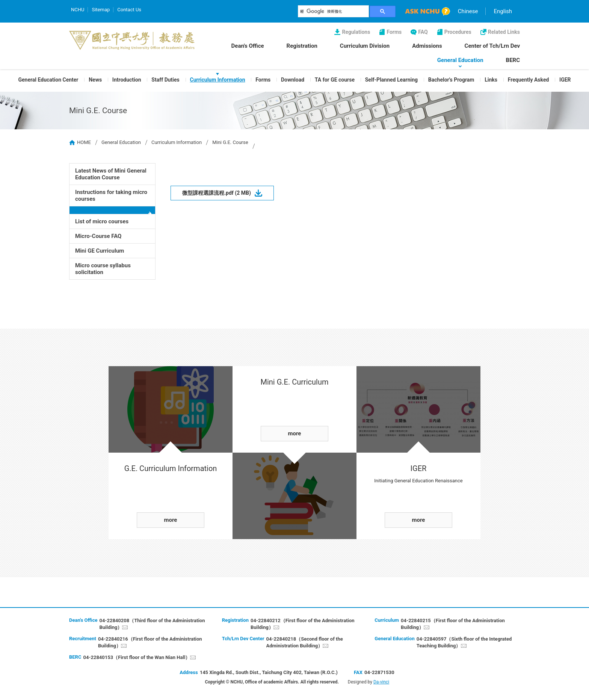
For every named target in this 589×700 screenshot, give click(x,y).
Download (293, 80)
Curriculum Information (218, 80)
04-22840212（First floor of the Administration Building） (303, 624)
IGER (565, 80)
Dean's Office (248, 46)
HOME (84, 142)
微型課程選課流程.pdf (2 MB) (217, 193)
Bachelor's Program (451, 80)
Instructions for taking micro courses (111, 195)
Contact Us (129, 10)
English (503, 11)
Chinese (468, 11)
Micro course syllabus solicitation (103, 269)
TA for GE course (335, 80)
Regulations (356, 32)
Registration (302, 46)
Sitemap (101, 10)
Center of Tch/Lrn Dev (492, 46)
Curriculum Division (365, 46)
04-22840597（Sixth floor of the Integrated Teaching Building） (464, 642)
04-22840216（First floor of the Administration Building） (150, 642)
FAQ (423, 32)
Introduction (127, 80)
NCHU (78, 10)
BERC (513, 60)
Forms (394, 32)
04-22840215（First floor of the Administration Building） (453, 624)
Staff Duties (165, 80)
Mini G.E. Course (230, 142)
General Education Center (48, 80)
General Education (460, 60)
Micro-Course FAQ (98, 236)
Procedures (458, 32)
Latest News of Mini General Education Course (111, 174)
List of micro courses (102, 221)
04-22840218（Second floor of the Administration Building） (305, 642)
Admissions (427, 46)
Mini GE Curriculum (100, 251)
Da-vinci (381, 682)
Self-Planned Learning (391, 80)
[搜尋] (334, 11)
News (95, 80)
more (171, 520)
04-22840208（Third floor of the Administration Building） (152, 624)
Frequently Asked (529, 80)
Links (491, 80)
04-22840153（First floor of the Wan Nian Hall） (137, 657)
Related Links (504, 32)
